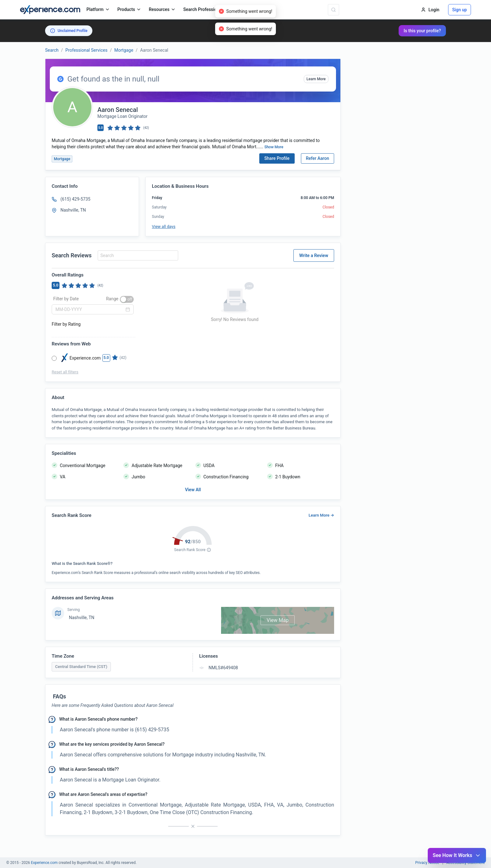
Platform (98, 9)
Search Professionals (207, 9)
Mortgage (124, 50)
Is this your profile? (422, 31)
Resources (162, 9)
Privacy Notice (427, 863)
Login (430, 10)
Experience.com (45, 863)
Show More (274, 147)
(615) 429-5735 (75, 199)
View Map (277, 620)
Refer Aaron (318, 158)
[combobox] (137, 255)
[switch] (127, 299)
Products (129, 9)
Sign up (460, 10)
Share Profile (277, 158)
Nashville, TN (82, 618)
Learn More (316, 79)
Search (52, 50)
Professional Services (86, 50)
